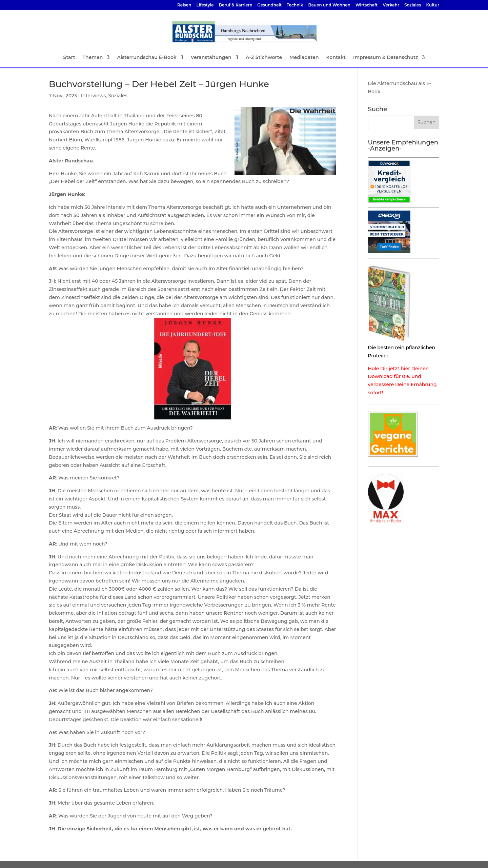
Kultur (433, 5)
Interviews (94, 96)
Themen (93, 58)
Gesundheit (269, 5)
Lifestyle (205, 5)
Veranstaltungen (211, 58)
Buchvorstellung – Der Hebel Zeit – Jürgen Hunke (159, 84)
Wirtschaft (367, 5)
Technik (295, 5)
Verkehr (391, 5)
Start (69, 58)
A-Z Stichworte (264, 58)
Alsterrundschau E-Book (147, 58)
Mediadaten (304, 58)
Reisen (184, 5)
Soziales (413, 5)
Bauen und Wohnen (329, 5)
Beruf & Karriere (236, 5)
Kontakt (336, 58)
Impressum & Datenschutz (385, 58)
